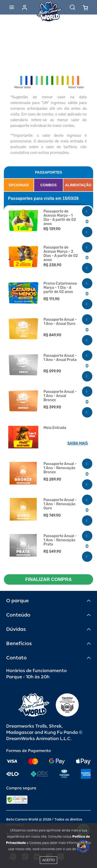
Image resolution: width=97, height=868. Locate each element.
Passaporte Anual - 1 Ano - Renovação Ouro (60, 504)
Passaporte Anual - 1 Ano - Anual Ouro (60, 322)
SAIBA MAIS (78, 443)
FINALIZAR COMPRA (49, 579)
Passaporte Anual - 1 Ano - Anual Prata (60, 358)
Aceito (48, 860)
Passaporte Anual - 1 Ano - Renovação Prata (60, 540)
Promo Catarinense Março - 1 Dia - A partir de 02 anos (60, 288)
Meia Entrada (55, 428)
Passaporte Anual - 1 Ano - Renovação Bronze (60, 468)
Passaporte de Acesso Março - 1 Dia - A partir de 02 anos (60, 218)
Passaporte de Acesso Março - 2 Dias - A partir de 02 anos (61, 254)
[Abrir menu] (12, 7)
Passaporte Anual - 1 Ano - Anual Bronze (60, 396)
